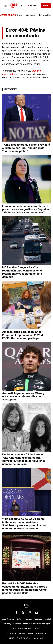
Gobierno (30, 15)
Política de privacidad (42, 619)
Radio (46, 6)
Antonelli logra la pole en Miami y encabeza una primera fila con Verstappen (23, 396)
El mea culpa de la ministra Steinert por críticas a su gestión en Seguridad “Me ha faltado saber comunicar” (26, 209)
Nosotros (28, 619)
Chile (19, 15)
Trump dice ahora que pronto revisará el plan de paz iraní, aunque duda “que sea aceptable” (26, 148)
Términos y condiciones (12, 624)
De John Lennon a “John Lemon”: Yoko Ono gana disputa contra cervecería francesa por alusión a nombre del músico (24, 459)
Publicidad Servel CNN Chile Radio (26, 629)
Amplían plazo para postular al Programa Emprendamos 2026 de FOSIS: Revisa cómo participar (23, 335)
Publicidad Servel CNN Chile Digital (37, 624)
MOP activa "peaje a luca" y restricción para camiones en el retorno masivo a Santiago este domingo (22, 272)
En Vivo (32, 6)
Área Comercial (8, 619)
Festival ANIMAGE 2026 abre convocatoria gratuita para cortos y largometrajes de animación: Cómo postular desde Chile (25, 588)
